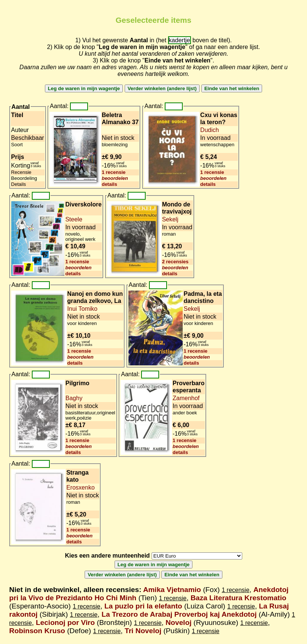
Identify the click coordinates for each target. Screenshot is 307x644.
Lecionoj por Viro (65, 622)
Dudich (210, 130)
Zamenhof (186, 398)
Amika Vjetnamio (172, 590)
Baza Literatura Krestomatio (238, 598)
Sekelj (170, 219)
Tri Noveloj (143, 631)
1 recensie (114, 172)
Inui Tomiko (83, 309)
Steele (74, 219)
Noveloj (178, 622)
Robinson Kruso (37, 631)
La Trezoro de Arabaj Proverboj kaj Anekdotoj (179, 614)
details (110, 184)
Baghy (74, 398)
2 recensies (175, 262)
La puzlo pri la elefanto (143, 606)
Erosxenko (80, 487)
